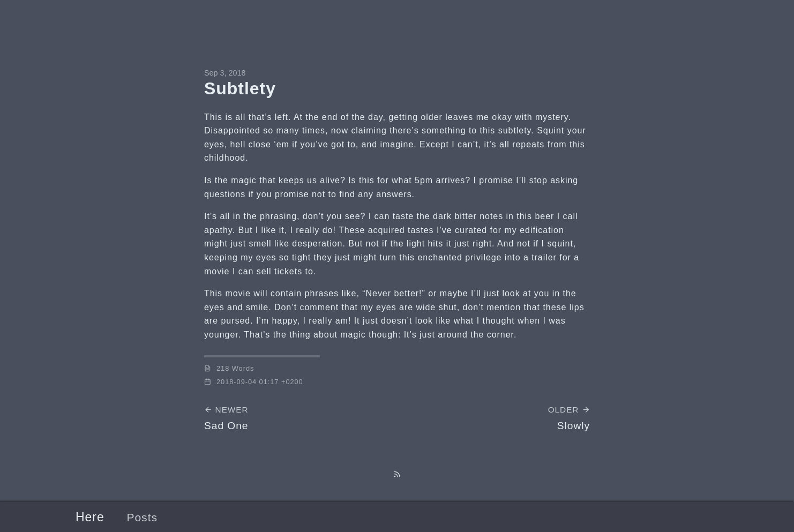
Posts (142, 517)
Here (90, 517)
